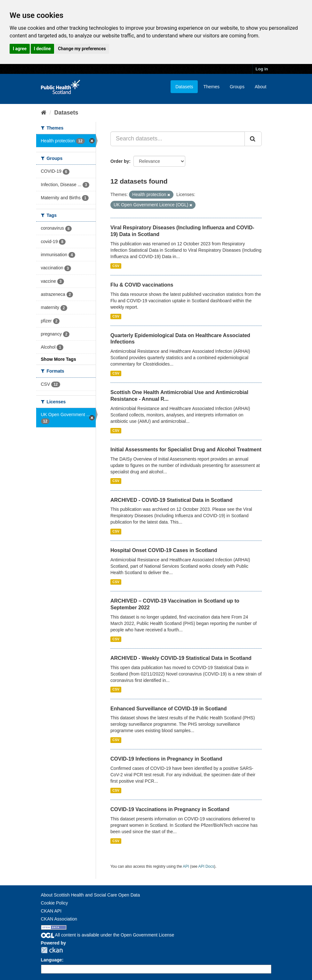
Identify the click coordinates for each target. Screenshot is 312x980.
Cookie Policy (55, 903)
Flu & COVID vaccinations (142, 285)
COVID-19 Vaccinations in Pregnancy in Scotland (170, 809)
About (261, 87)
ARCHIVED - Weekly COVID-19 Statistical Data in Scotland (181, 658)
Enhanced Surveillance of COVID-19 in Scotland (169, 709)
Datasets (184, 87)
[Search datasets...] (178, 139)
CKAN (52, 950)
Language (52, 960)
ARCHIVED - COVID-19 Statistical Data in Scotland (171, 500)
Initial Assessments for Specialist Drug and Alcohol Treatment (186, 450)
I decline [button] (42, 49)
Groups (237, 87)
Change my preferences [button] (82, 49)
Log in (262, 69)
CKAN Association (59, 919)
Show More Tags (59, 359)
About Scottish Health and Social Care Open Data (91, 895)
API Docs (206, 866)
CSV (116, 266)
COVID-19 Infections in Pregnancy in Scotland (166, 759)
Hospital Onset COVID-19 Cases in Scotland (164, 550)
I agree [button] (20, 49)
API (186, 866)
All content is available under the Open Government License (108, 935)
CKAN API (51, 911)
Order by (120, 161)
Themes (211, 87)
